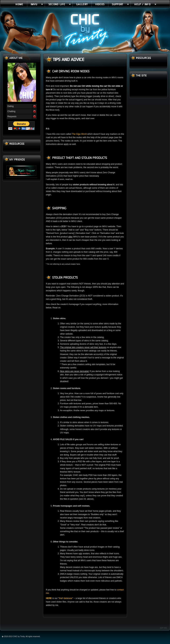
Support (120, 4)
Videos (100, 4)
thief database (66, 598)
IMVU (37, 4)
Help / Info (145, 4)
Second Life (60, 4)
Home (19, 4)
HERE (49, 598)
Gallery (82, 4)
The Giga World (79, 134)
